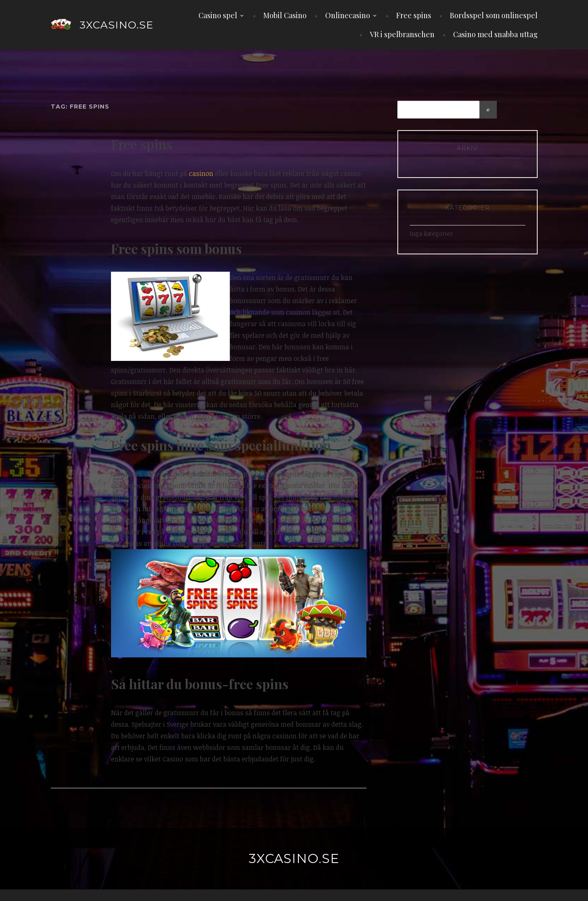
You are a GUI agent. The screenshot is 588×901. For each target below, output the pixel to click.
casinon (201, 173)
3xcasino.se (117, 25)
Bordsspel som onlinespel (494, 15)
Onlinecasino (348, 15)
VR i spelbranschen (402, 34)
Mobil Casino (285, 15)
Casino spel (218, 15)
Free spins (414, 15)
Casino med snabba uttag (495, 34)
